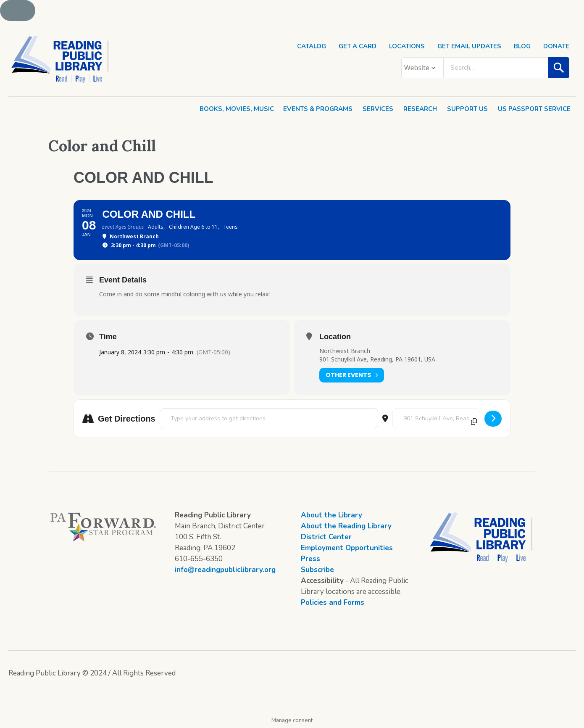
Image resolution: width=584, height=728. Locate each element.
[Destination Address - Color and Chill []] (436, 419)
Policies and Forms (333, 603)
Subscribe (317, 570)
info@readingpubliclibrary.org (225, 570)
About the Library (331, 515)
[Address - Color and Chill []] (269, 419)
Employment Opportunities (347, 548)
